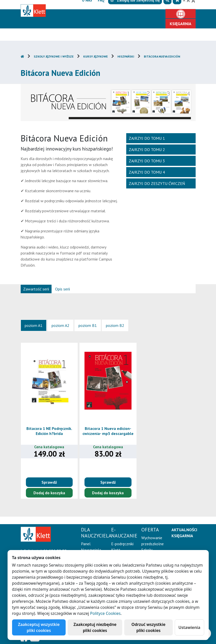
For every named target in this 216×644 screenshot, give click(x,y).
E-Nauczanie (115, 14)
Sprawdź (49, 482)
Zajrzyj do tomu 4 (147, 172)
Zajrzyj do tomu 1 (147, 138)
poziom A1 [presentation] (34, 325)
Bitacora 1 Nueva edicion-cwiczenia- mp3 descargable (108, 431)
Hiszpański (126, 56)
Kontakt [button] (148, 24)
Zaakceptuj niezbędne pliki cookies (95, 627)
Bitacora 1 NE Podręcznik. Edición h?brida (49, 431)
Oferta (147, 14)
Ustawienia (189, 627)
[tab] (36, 289)
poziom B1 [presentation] (88, 325)
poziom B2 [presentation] (115, 325)
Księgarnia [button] (181, 24)
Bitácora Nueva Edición (162, 56)
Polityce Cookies (105, 613)
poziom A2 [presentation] (60, 325)
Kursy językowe (96, 56)
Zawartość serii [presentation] (36, 289)
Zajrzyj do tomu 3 (147, 161)
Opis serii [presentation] (62, 289)
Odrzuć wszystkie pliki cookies (148, 627)
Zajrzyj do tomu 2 (147, 150)
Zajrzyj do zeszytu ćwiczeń (157, 183)
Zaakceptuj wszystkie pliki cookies (39, 627)
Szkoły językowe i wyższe (54, 56)
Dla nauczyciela (74, 14)
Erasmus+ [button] (122, 24)
